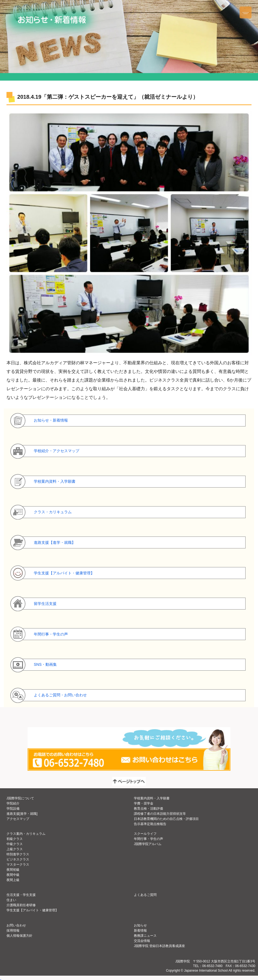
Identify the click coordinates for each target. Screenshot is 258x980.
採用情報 (13, 931)
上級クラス (15, 849)
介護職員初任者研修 (21, 905)
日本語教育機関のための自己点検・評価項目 (166, 819)
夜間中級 (13, 875)
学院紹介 (13, 803)
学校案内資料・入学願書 (152, 798)
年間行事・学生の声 (148, 839)
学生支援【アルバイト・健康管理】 (32, 910)
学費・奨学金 (144, 803)
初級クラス (15, 839)
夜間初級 (13, 870)
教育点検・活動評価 (148, 809)
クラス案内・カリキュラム (26, 834)
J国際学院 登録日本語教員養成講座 (159, 946)
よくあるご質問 (145, 895)
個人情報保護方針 (19, 936)
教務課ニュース (145, 936)
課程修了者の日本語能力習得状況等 (160, 814)
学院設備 (13, 809)
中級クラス (15, 844)
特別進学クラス (18, 854)
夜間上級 (13, 880)
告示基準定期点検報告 (150, 824)
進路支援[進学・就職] (22, 814)
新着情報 (140, 931)
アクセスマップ (18, 819)
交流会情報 (142, 941)
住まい (11, 900)
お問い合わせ (16, 925)
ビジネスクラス (18, 859)
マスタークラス (18, 865)
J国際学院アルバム (148, 844)
